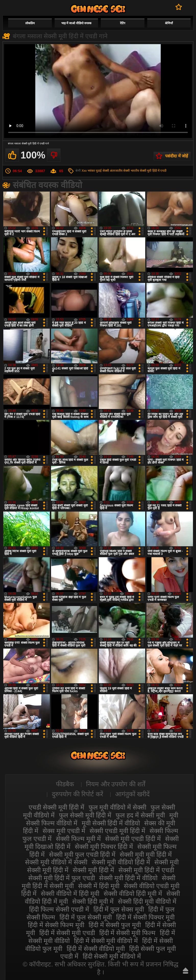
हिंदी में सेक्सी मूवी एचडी (67, 933)
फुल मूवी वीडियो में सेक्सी (118, 807)
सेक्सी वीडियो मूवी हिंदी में (98, 9)
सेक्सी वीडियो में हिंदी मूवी (70, 894)
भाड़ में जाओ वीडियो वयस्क (76, 23)
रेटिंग (123, 23)
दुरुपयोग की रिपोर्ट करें (77, 794)
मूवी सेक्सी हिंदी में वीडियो (111, 823)
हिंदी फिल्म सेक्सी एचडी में (59, 909)
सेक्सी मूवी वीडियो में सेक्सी (56, 862)
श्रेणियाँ (169, 23)
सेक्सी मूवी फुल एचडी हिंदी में (82, 854)
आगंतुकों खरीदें (132, 794)
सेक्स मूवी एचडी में (64, 831)
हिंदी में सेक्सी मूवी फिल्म (127, 933)
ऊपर (186, 971)
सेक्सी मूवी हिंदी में (93, 870)
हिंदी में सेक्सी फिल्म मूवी (56, 925)
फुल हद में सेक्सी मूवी (140, 815)
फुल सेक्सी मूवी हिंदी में (85, 815)
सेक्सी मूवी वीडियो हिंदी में (121, 862)
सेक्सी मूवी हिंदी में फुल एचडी (62, 878)
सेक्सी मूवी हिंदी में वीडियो (128, 878)
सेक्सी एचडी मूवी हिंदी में (117, 831)
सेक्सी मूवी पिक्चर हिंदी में (104, 847)
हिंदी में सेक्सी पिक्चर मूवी (145, 917)
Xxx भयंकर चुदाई (92, 171)
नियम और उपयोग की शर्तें (116, 784)
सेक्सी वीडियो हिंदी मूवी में (133, 894)
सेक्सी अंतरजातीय (113, 171)
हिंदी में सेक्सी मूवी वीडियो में (106, 941)
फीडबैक (65, 784)
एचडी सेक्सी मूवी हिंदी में (56, 807)
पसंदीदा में (179, 7)
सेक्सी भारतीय (131, 171)
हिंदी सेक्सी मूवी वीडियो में (112, 956)
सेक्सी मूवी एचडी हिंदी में (133, 839)
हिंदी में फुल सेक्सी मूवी (86, 917)
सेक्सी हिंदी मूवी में (93, 901)
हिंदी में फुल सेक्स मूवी (119, 909)
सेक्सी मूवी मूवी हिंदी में (146, 854)
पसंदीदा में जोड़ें (177, 156)
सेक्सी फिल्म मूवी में (78, 839)
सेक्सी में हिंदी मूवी (99, 886)
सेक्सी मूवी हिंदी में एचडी (153, 171)
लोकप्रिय (30, 23)
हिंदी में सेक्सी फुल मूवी (115, 925)
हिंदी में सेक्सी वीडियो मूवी (96, 949)
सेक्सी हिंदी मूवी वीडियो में (147, 901)
